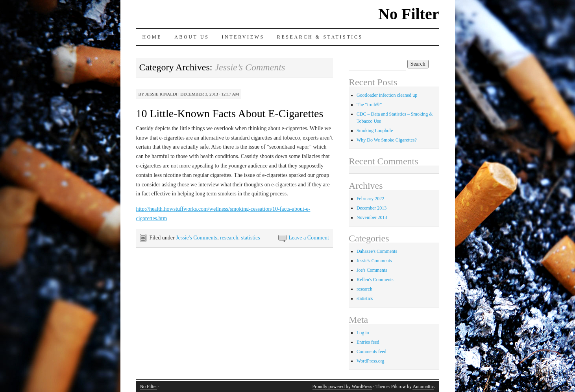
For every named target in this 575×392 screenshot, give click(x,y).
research (229, 238)
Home (152, 37)
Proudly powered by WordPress (342, 386)
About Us (192, 37)
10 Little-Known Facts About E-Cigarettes (229, 113)
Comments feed (372, 352)
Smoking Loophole (375, 131)
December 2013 (372, 208)
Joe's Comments (372, 270)
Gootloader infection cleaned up (387, 95)
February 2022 (370, 199)
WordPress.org (370, 361)
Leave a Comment (309, 238)
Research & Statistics (320, 37)
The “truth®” (369, 105)
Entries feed (368, 342)
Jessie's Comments (197, 238)
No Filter (409, 14)
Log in (363, 333)
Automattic (423, 386)
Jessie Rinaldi (161, 94)
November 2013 (372, 217)
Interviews (243, 37)
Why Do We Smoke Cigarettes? (387, 140)
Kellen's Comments (375, 280)
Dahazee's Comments (377, 251)
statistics (251, 238)
